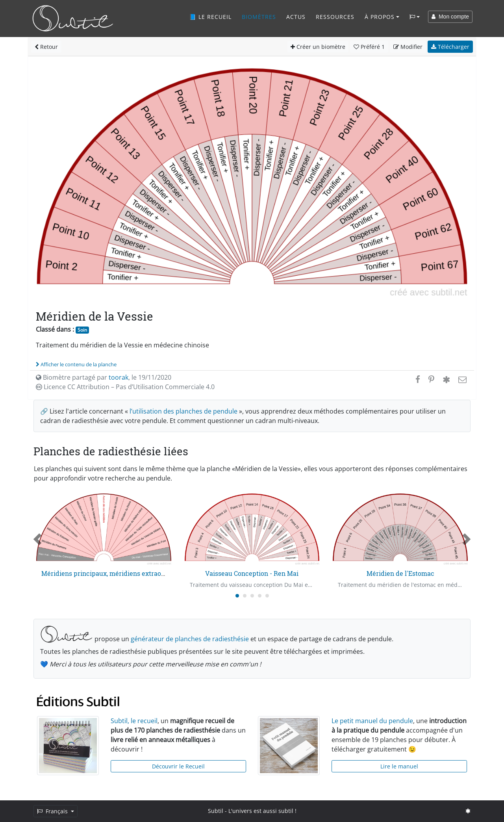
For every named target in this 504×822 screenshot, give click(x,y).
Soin (82, 330)
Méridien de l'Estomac (400, 573)
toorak (119, 377)
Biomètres (259, 17)
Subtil (216, 811)
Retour (46, 47)
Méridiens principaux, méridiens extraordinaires (115, 573)
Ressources (335, 17)
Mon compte (450, 17)
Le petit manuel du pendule (372, 721)
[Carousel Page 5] (267, 596)
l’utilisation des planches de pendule (183, 411)
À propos (380, 17)
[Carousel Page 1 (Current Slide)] (237, 596)
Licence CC (125, 387)
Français (53, 811)
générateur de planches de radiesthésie (190, 639)
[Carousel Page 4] (260, 596)
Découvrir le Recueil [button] (178, 766)
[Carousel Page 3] (252, 596)
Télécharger (450, 47)
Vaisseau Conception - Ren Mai (252, 573)
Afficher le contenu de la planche (76, 364)
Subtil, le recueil (134, 721)
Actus (296, 17)
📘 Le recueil (210, 17)
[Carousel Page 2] (245, 596)
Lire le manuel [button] (399, 766)
